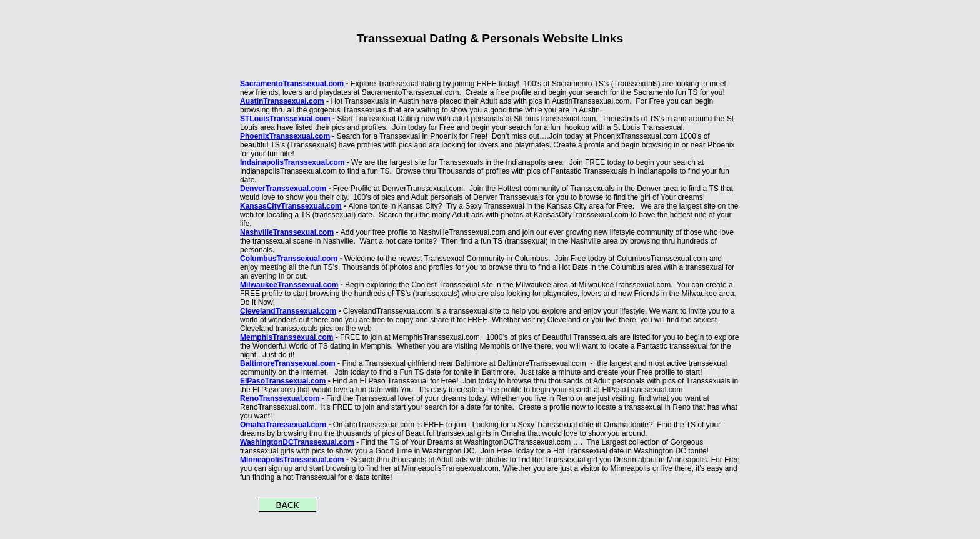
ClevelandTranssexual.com (288, 311)
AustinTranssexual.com (282, 101)
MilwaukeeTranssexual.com (289, 285)
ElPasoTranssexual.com (283, 381)
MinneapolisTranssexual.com (292, 460)
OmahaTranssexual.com (283, 425)
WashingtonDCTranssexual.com (297, 442)
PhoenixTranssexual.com (285, 136)
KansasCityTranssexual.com (291, 206)
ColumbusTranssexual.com (289, 259)
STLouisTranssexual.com (285, 119)
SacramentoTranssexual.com (292, 84)
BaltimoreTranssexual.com (288, 363)
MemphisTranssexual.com (287, 337)
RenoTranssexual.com (280, 398)
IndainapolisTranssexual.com (292, 162)
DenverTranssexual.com (283, 189)
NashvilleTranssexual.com (287, 232)
